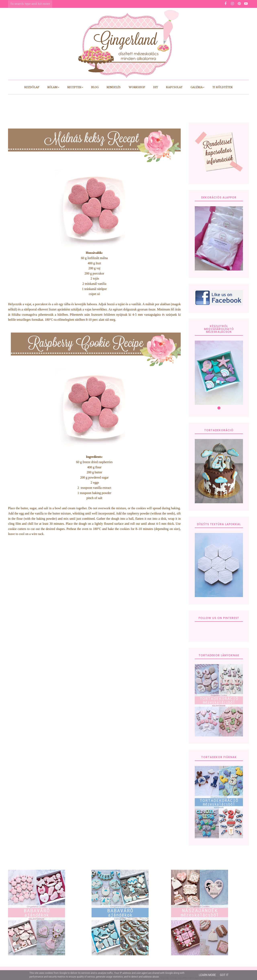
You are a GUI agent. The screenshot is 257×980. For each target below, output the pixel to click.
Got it (224, 975)
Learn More (207, 975)
